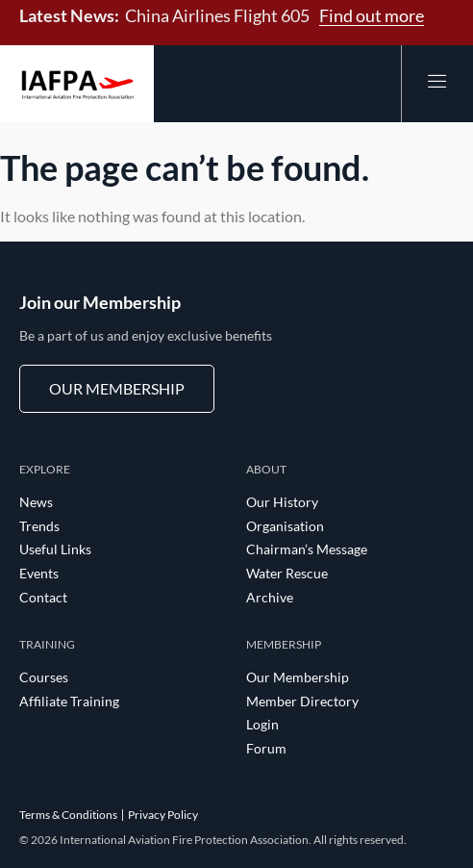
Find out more (372, 15)
